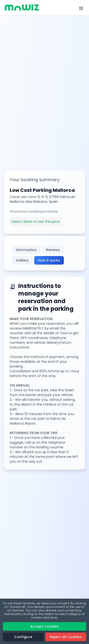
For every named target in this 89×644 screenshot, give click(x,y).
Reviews (53, 250)
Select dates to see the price (36, 222)
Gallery (22, 260)
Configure (23, 637)
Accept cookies (44, 626)
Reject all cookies (66, 637)
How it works (49, 260)
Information (26, 250)
